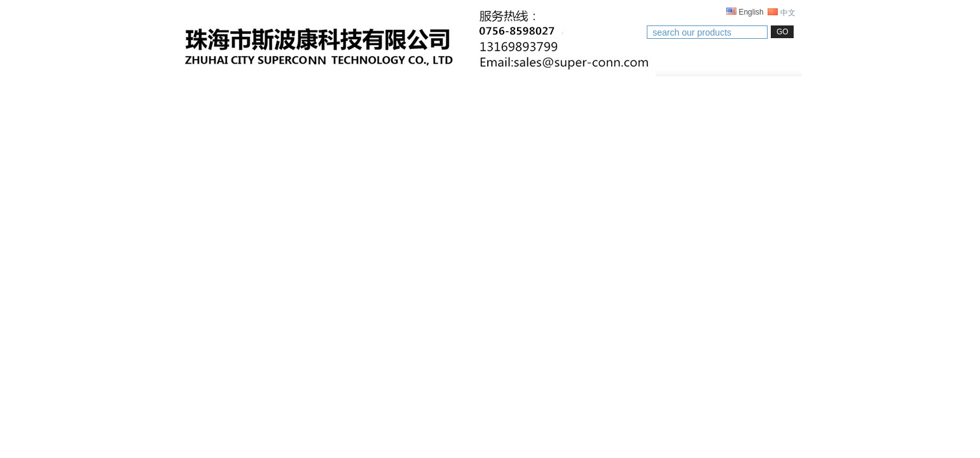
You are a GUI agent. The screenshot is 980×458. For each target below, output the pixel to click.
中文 (781, 13)
